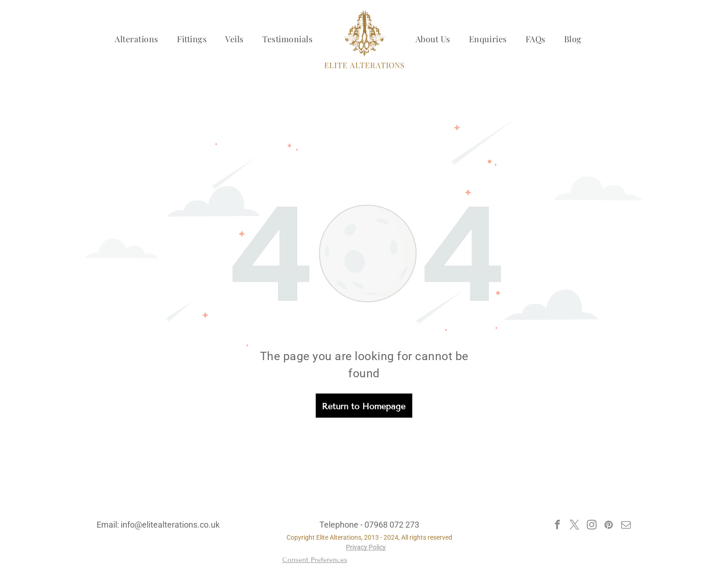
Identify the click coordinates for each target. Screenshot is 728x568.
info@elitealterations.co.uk (170, 525)
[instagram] (592, 526)
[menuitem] (136, 39)
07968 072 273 (392, 525)
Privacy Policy (366, 547)
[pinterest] (609, 526)
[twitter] (575, 526)
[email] (626, 526)
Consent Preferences (315, 560)
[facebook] (557, 526)
